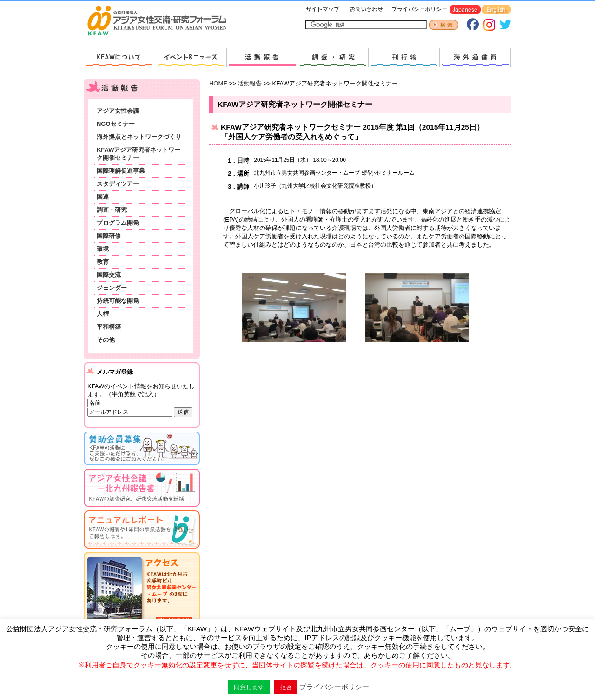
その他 (106, 340)
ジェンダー (112, 288)
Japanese (465, 10)
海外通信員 (475, 57)
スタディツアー (118, 184)
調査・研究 (333, 57)
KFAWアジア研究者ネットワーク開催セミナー (139, 154)
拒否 (286, 687)
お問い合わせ (365, 10)
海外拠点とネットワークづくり (139, 137)
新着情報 (191, 57)
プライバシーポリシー (418, 10)
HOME (218, 83)
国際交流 (109, 275)
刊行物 (404, 57)
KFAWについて (120, 57)
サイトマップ (323, 10)
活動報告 (262, 57)
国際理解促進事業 (121, 171)
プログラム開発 (118, 223)
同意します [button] (249, 687)
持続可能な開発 (118, 301)
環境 (103, 249)
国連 (103, 197)
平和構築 (109, 327)
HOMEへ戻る (161, 21)
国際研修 (109, 236)
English (496, 10)
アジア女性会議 (118, 111)
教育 (103, 262)
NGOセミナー (116, 124)
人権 (103, 314)
